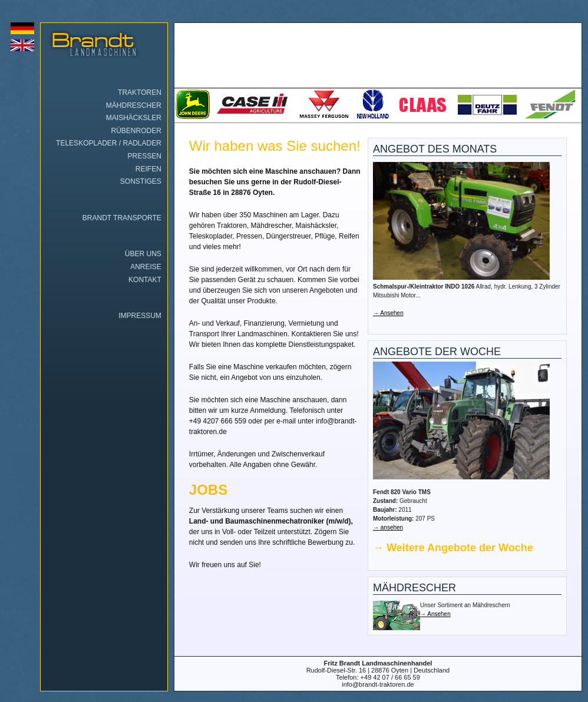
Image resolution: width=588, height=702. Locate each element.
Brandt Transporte (122, 218)
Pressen (144, 156)
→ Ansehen (388, 313)
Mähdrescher (134, 105)
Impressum (140, 316)
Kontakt (145, 280)
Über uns (143, 254)
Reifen (148, 169)
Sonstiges (141, 181)
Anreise (146, 267)
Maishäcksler (134, 118)
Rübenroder (136, 131)
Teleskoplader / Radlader (109, 143)
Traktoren (140, 92)
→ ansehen (388, 527)
